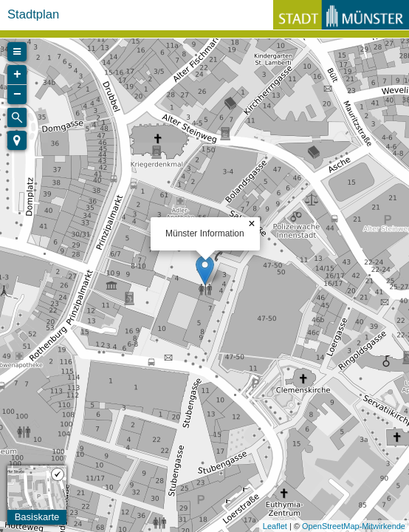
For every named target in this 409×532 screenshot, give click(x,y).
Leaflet (275, 526)
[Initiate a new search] (17, 117)
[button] (17, 140)
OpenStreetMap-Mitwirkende (354, 526)
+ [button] (17, 75)
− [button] (17, 95)
